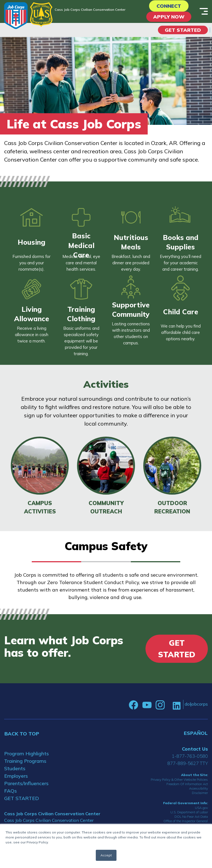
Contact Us (195, 749)
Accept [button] (106, 855)
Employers (16, 776)
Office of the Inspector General (186, 821)
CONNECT (169, 6)
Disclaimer (200, 793)
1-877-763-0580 (190, 756)
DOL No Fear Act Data (191, 816)
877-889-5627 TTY (188, 763)
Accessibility (198, 788)
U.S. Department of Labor (189, 812)
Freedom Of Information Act (187, 784)
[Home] (16, 16)
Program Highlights (26, 754)
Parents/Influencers (26, 783)
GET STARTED (22, 798)
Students (15, 768)
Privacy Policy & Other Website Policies (179, 779)
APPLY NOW (169, 17)
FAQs (10, 791)
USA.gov (201, 808)
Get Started (183, 30)
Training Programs (25, 761)
